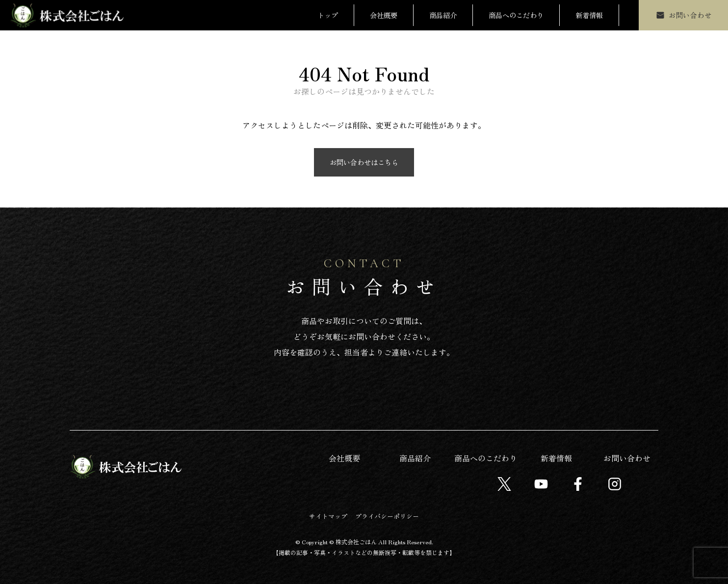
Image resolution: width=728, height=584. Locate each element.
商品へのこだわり (516, 15)
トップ (328, 15)
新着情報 (589, 15)
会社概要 (384, 15)
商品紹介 (443, 15)
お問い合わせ (627, 458)
